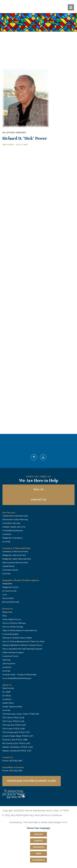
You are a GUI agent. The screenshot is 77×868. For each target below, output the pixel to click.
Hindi (39, 854)
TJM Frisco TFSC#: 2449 (13, 721)
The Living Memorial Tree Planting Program (22, 649)
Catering (6, 660)
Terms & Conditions (52, 815)
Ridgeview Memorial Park (14, 555)
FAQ (4, 616)
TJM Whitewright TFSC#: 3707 (16, 732)
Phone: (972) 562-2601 (12, 761)
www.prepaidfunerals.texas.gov (17, 678)
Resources (7, 612)
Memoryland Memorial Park (15, 563)
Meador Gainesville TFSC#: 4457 (17, 751)
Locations (7, 534)
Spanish (38, 841)
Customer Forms (10, 656)
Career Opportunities (12, 707)
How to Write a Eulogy (13, 627)
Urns (5, 595)
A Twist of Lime (9, 591)
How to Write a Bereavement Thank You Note (23, 642)
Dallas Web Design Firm (54, 822)
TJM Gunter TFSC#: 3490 (14, 729)
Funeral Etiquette (10, 634)
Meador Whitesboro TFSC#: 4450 (18, 747)
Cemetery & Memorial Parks (15, 552)
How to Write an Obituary (14, 623)
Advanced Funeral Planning (15, 520)
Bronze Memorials (11, 602)
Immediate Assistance (13, 531)
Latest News (8, 703)
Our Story (7, 696)
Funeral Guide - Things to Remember (19, 675)
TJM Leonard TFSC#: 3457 (14, 725)
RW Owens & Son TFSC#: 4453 (16, 743)
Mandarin (38, 847)
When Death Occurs (12, 619)
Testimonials (8, 688)
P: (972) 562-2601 (11, 815)
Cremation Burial (10, 570)
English (38, 834)
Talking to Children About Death (17, 638)
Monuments (8, 598)
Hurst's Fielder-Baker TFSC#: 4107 (18, 736)
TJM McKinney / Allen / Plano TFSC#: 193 (21, 714)
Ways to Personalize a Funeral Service (20, 631)
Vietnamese (38, 860)
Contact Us (38, 500)
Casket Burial (8, 566)
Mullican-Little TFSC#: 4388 (15, 740)
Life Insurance (9, 664)
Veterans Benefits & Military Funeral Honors (22, 645)
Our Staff (6, 692)
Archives (6, 542)
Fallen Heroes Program (13, 653)
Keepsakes (7, 584)
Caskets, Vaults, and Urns (14, 527)
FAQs (23, 815)
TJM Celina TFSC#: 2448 (13, 718)
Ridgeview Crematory (12, 538)
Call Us (39, 490)
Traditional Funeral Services (15, 516)
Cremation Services (11, 523)
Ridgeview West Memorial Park (17, 559)
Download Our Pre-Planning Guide (32, 781)
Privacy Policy (34, 815)
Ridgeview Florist (10, 587)
